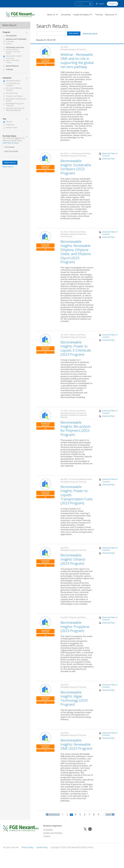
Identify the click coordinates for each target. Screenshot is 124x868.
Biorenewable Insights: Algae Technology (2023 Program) (74, 698)
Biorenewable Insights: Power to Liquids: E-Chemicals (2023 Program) (76, 348)
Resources (111, 15)
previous (53, 814)
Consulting (66, 15)
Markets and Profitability (16, 39)
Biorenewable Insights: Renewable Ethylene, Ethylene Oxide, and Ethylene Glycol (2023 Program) (76, 252)
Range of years (12, 128)
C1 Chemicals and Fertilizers (13, 84)
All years (9, 122)
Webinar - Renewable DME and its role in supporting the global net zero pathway (77, 61)
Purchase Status (10, 136)
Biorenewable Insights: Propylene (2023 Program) (75, 626)
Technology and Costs (15, 47)
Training (99, 15)
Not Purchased (11, 151)
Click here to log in (11, 143)
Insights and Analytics (53, 833)
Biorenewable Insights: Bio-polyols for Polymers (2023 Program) (76, 428)
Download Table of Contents (110, 155)
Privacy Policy (27, 847)
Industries (7, 78)
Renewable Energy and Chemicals (15, 105)
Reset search (8, 167)
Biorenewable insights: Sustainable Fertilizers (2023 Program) (76, 167)
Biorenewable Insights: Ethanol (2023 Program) (73, 559)
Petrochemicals (12, 93)
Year (5, 119)
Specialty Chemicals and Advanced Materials (15, 109)
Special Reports (12, 66)
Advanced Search (90, 34)
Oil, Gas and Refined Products (14, 89)
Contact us (112, 4)
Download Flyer (109, 159)
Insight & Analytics (83, 15)
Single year (10, 125)
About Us (53, 15)
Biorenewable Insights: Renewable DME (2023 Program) (76, 744)
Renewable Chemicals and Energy (16, 100)
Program (6, 32)
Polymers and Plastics (14, 96)
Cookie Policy (42, 847)
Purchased (10, 147)
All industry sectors (13, 81)
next (110, 814)
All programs (11, 36)
